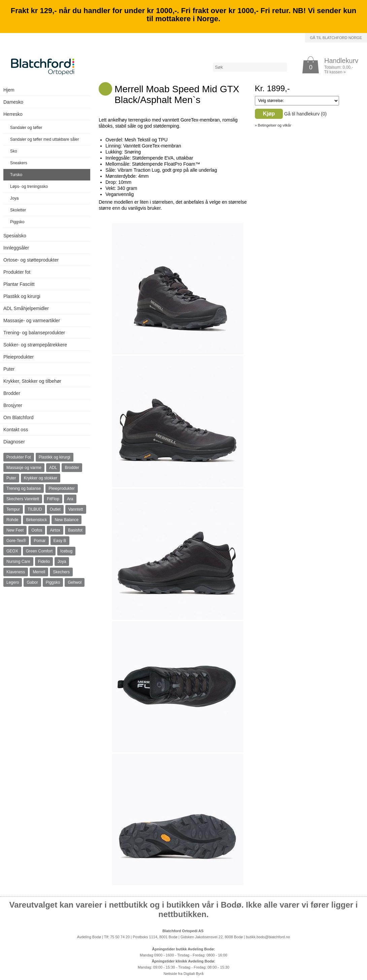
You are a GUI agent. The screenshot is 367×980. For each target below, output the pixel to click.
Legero (13, 582)
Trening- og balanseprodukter (34, 333)
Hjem (9, 90)
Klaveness (16, 572)
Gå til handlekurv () (305, 114)
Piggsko (17, 222)
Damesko (13, 102)
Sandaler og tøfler (26, 128)
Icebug (66, 551)
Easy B (60, 541)
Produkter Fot (19, 457)
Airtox (55, 530)
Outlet (55, 509)
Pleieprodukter (19, 357)
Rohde (12, 520)
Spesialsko (15, 236)
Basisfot (75, 530)
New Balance (66, 520)
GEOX (12, 551)
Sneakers (19, 163)
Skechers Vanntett (23, 499)
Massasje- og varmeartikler (32, 320)
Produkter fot (17, 272)
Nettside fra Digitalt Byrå (184, 974)
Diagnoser (14, 442)
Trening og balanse (24, 488)
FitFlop (53, 499)
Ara (70, 499)
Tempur (13, 509)
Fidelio (44, 562)
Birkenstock (36, 520)
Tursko (16, 175)
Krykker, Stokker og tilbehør (32, 381)
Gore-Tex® (16, 541)
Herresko (13, 114)
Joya (14, 198)
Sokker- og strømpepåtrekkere (35, 345)
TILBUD (35, 509)
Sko (14, 151)
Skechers (61, 572)
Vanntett (76, 509)
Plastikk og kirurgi (22, 296)
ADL (53, 468)
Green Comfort (39, 551)
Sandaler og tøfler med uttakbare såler (45, 139)
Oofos (37, 530)
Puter (9, 369)
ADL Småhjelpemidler (26, 308)
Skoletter (18, 210)
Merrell (39, 572)
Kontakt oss (16, 430)
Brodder (12, 393)
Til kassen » (335, 72)
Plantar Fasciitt (19, 284)
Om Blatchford (18, 417)
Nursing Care (18, 562)
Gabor (32, 582)
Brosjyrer (13, 405)
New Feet (15, 530)
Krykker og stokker (41, 478)
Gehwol (75, 582)
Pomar (40, 541)
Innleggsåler (16, 248)
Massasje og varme (24, 468)
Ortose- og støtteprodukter (31, 260)
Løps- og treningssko (29, 187)
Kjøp (269, 114)
